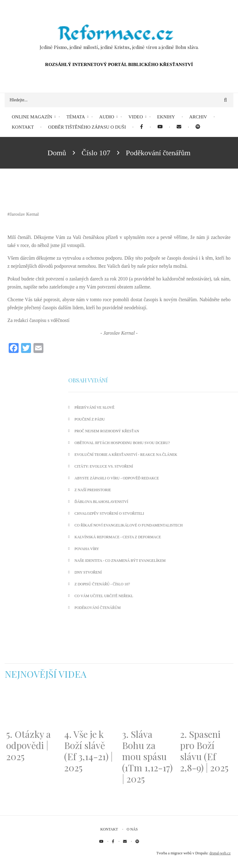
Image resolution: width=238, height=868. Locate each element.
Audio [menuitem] (107, 117)
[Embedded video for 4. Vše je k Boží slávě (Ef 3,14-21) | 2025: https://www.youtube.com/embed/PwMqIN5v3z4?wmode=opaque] (90, 708)
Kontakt (109, 829)
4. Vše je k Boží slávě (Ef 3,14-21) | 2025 (88, 751)
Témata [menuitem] (76, 117)
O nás (132, 829)
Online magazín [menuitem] (32, 117)
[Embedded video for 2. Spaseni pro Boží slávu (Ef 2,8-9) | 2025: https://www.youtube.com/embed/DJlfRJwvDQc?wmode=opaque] (206, 708)
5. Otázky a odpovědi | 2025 (29, 745)
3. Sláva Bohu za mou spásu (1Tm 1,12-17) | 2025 (147, 756)
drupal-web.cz (220, 853)
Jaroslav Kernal (24, 214)
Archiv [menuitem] (198, 117)
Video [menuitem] (136, 117)
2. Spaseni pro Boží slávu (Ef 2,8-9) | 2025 (204, 751)
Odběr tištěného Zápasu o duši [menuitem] (87, 127)
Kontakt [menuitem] (23, 127)
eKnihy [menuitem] (166, 117)
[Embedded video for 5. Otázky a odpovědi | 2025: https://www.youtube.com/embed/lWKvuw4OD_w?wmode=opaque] (32, 708)
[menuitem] (141, 127)
